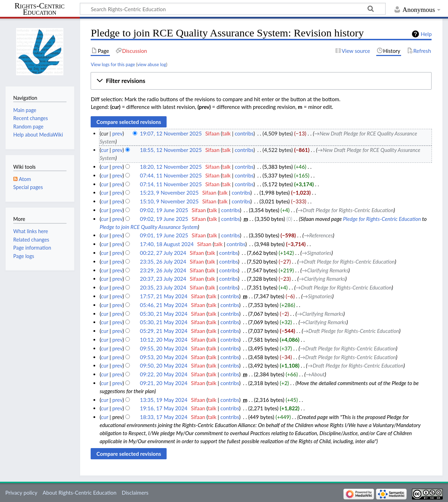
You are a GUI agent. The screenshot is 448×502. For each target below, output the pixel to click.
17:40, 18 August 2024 (167, 244)
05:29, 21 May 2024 (164, 331)
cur (104, 150)
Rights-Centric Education (40, 9)
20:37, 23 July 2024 (163, 279)
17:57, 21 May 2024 (164, 296)
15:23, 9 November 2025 (169, 193)
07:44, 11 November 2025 (171, 175)
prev (117, 133)
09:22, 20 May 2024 (164, 374)
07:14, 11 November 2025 (171, 184)
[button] (261, 81)
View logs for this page (113, 64)
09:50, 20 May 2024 (164, 365)
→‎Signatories (317, 253)
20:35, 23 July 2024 (163, 287)
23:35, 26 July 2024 (163, 262)
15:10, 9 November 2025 (169, 201)
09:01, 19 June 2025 (164, 235)
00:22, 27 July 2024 (163, 253)
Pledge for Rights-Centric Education (382, 219)
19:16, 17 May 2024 (164, 408)
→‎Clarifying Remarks (325, 270)
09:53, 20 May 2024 (164, 357)
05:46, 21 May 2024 (164, 305)
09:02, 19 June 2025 (164, 210)
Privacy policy (21, 493)
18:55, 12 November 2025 (171, 150)
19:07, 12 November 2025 (171, 133)
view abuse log (152, 64)
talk (226, 133)
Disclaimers (135, 493)
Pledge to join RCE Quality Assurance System (149, 227)
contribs (244, 133)
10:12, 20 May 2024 (164, 340)
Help (426, 34)
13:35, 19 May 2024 (164, 400)
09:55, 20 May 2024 (164, 348)
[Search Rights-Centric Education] (233, 9)
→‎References (318, 235)
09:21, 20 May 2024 (164, 383)
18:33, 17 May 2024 (164, 417)
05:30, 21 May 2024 (164, 314)
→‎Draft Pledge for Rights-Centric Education (345, 210)
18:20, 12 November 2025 (171, 167)
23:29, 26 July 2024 (163, 270)
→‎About (315, 374)
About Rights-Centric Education (80, 493)
